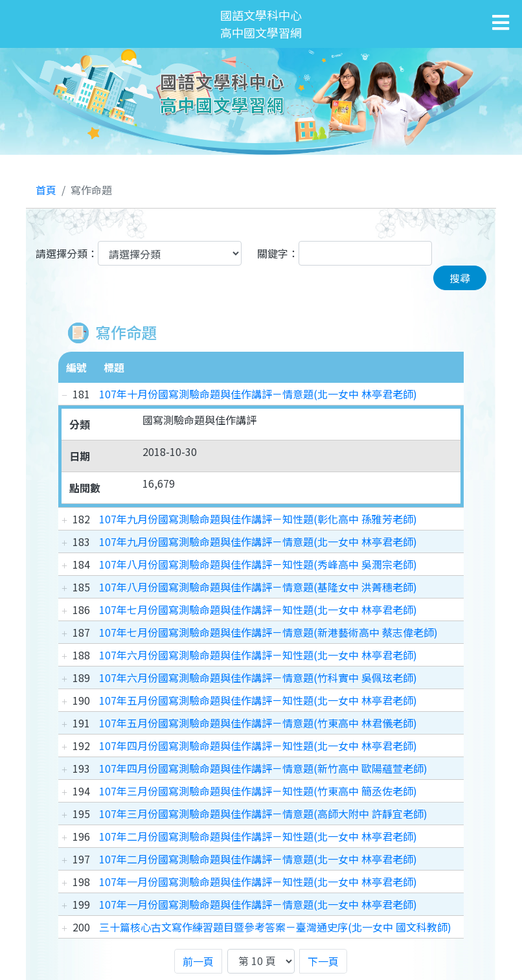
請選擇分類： (67, 253)
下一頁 (323, 961)
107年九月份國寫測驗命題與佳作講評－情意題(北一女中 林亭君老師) (258, 541)
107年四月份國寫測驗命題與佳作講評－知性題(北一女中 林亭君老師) (258, 746)
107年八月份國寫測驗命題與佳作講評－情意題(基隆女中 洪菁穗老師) (258, 587)
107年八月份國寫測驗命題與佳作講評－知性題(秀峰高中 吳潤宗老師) (258, 564)
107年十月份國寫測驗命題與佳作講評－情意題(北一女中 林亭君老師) (258, 394)
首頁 (46, 190)
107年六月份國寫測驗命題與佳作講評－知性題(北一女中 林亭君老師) (258, 655)
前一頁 (198, 961)
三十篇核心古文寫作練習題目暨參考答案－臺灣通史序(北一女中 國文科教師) (275, 927)
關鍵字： (278, 253)
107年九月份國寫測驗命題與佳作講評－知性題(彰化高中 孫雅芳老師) (258, 519)
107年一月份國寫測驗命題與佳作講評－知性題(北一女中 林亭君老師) (258, 882)
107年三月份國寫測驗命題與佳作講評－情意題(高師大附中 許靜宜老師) (263, 814)
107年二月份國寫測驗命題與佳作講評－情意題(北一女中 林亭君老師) (258, 859)
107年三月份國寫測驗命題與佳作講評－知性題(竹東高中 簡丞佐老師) (258, 791)
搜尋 (460, 278)
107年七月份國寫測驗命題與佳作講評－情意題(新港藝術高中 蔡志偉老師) (268, 632)
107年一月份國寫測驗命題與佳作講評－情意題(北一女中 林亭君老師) (258, 904)
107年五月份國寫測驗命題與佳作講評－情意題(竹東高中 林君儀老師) (258, 723)
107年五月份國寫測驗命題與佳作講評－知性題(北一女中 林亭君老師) (258, 700)
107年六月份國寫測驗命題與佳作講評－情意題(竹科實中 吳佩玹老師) (258, 678)
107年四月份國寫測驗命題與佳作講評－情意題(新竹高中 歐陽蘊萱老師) (263, 768)
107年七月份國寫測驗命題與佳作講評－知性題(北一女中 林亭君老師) (258, 610)
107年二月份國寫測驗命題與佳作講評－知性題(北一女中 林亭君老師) (258, 836)
